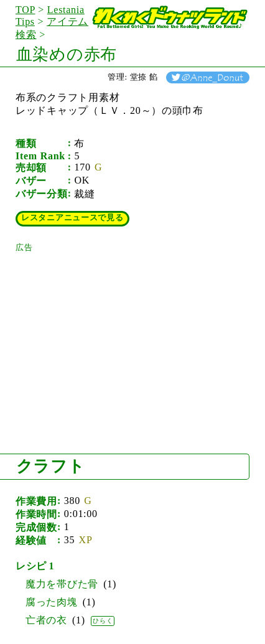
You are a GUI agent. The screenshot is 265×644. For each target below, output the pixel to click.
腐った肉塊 (52, 602)
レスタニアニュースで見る (72, 218)
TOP (26, 10)
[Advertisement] (109, 331)
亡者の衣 (46, 620)
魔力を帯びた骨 (62, 584)
